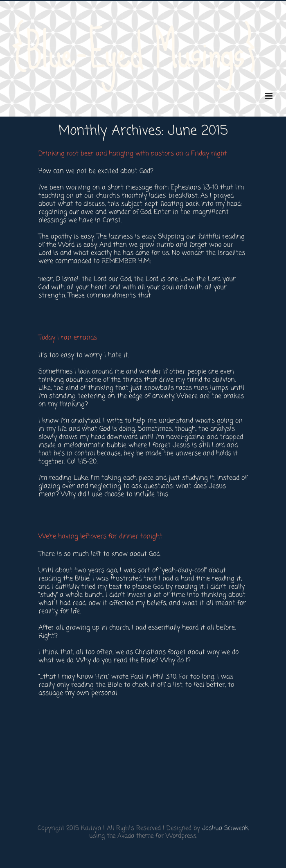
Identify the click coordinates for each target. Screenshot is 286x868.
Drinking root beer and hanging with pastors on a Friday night (133, 154)
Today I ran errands (68, 338)
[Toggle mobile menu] (269, 96)
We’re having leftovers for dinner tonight (100, 537)
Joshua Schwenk (225, 828)
